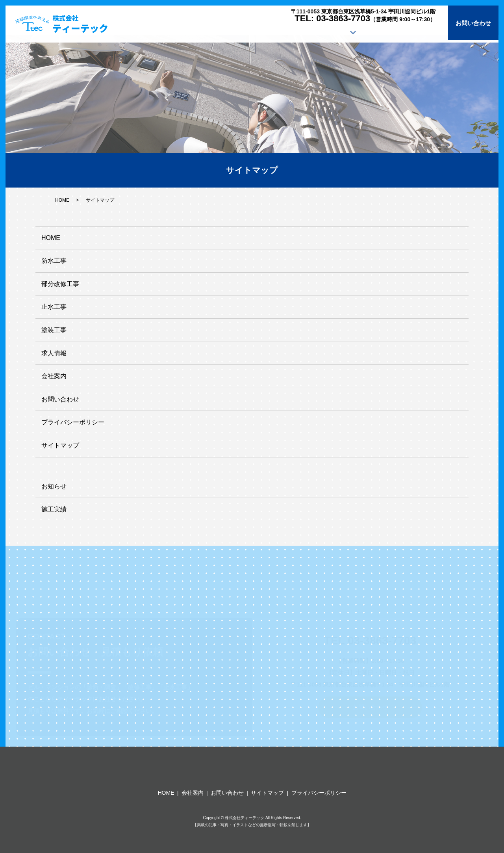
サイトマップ (60, 445)
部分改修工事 (60, 284)
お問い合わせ (473, 23)
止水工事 (54, 307)
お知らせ (54, 486)
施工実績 (330, 32)
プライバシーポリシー (73, 422)
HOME (221, 32)
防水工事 (54, 261)
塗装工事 (54, 330)
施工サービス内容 (277, 32)
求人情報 (377, 32)
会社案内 (424, 32)
